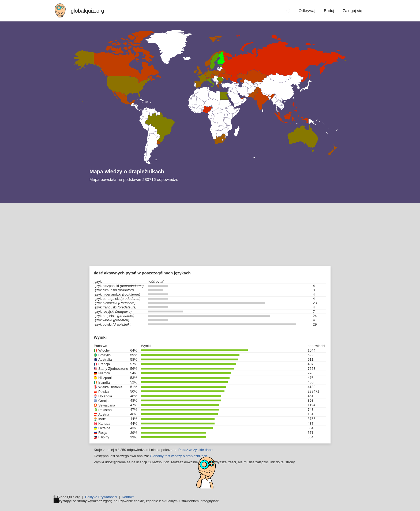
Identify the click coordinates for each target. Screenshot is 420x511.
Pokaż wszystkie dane (196, 450)
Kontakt (128, 497)
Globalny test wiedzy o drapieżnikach (179, 456)
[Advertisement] (210, 243)
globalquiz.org (87, 11)
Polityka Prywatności (101, 497)
